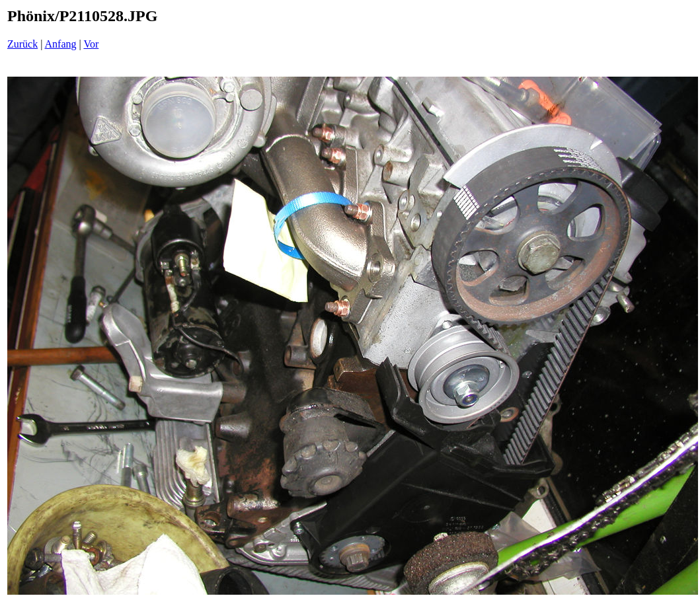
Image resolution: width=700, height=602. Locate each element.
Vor (91, 44)
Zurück (22, 44)
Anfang (61, 44)
